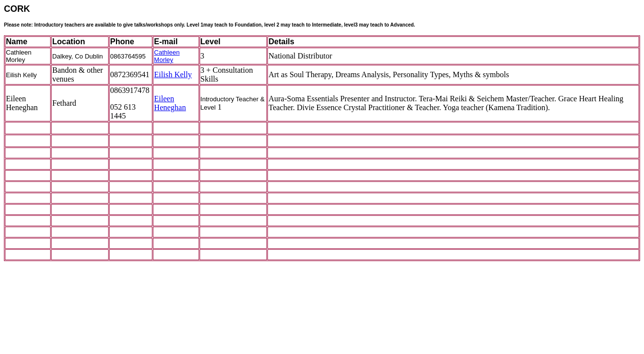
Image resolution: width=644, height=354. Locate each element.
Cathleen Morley (167, 56)
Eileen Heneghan (170, 103)
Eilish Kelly (173, 74)
